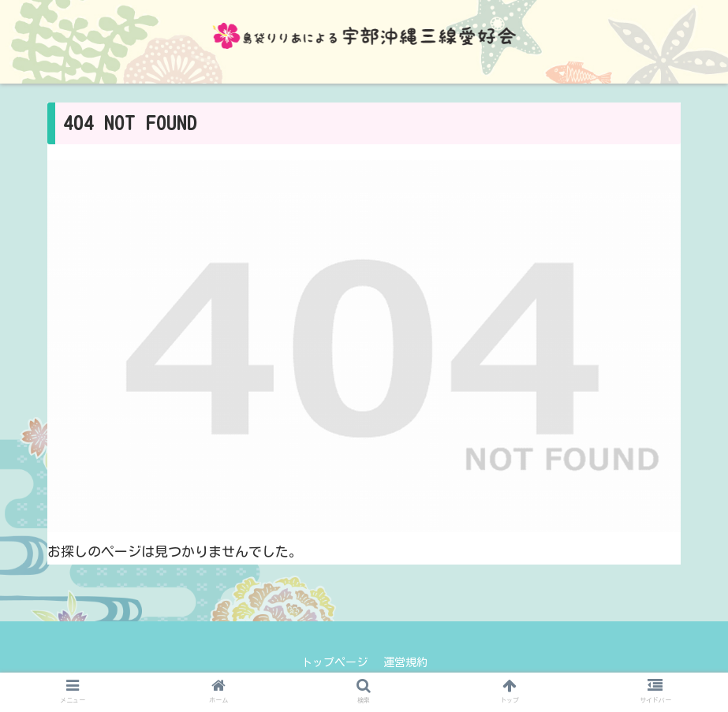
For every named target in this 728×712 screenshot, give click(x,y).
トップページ (334, 662)
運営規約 (405, 662)
